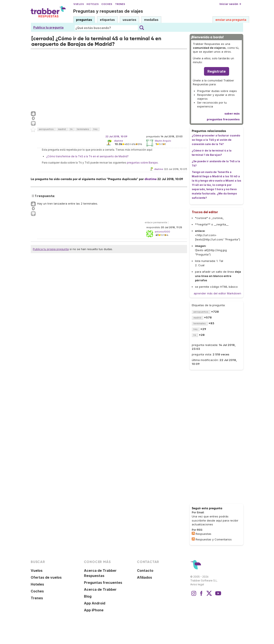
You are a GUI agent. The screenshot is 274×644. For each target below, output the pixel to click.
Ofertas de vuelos (46, 577)
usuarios (129, 20)
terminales (83, 129)
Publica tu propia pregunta (51, 249)
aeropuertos (46, 129)
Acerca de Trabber (100, 589)
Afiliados (145, 577)
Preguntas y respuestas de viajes (108, 11)
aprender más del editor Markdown (217, 293)
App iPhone (94, 610)
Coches (107, 4)
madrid (62, 129)
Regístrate (217, 71)
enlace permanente (156, 222)
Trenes (120, 4)
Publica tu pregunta (48, 27)
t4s (95, 129)
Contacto (145, 571)
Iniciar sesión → (230, 4)
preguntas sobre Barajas (142, 163)
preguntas (84, 20)
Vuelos (79, 4)
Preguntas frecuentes (103, 583)
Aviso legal (197, 584)
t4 (71, 129)
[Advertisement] (109, 79)
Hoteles (93, 4)
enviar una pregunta (231, 20)
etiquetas (107, 20)
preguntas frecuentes (223, 119)
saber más (232, 113)
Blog (88, 596)
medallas (151, 20)
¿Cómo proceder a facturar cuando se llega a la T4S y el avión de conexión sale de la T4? (216, 140)
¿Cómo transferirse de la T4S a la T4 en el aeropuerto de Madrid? (87, 156)
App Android (95, 603)
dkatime (119, 141)
